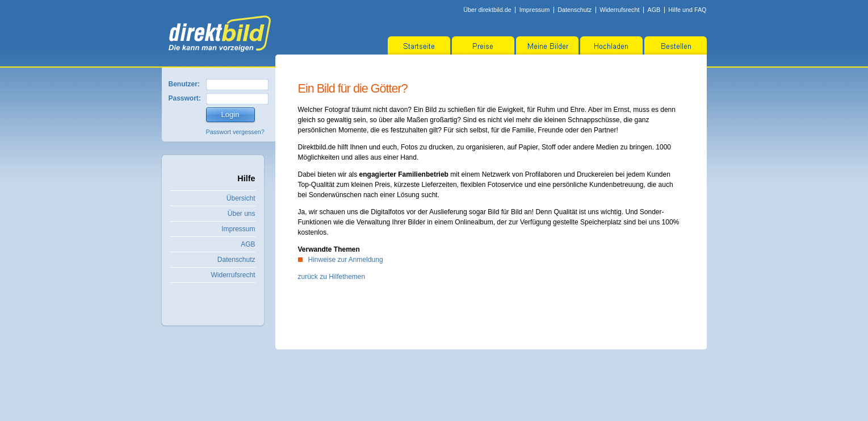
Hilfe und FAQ (687, 10)
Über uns (242, 214)
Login (230, 114)
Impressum (534, 10)
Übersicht (241, 198)
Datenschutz (575, 10)
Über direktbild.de (487, 10)
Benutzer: (184, 84)
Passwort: (185, 98)
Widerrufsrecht (619, 10)
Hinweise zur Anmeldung (346, 260)
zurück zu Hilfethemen (332, 277)
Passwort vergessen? (235, 132)
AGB (654, 10)
